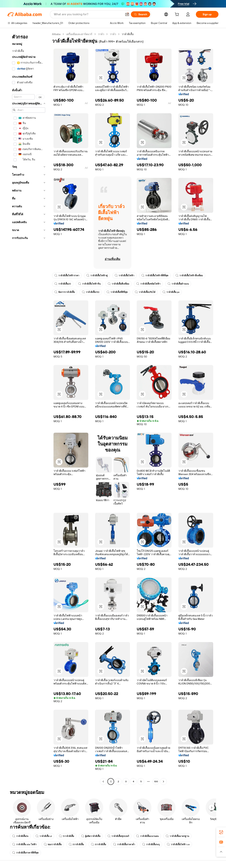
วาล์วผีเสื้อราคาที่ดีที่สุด (25, 853)
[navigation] (29, 408)
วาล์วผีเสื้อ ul (44, 836)
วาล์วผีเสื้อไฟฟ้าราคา (67, 276)
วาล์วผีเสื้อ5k (20, 836)
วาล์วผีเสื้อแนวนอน (147, 836)
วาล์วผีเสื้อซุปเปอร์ (118, 836)
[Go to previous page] (103, 782)
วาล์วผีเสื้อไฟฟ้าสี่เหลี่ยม (189, 276)
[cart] (178, 15)
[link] (221, 832)
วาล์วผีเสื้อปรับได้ (145, 292)
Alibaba (56, 34)
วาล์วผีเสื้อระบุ (151, 844)
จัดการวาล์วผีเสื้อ (65, 292)
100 (156, 782)
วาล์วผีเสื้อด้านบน (178, 284)
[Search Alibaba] (88, 14)
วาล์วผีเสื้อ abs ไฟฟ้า (24, 844)
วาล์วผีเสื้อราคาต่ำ (124, 844)
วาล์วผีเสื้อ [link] (128, 34)
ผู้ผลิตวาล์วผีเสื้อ (91, 836)
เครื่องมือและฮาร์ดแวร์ (79, 34)
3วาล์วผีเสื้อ (76, 844)
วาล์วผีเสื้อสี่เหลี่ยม (118, 284)
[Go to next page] (163, 782)
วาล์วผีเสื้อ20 (63, 284)
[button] (127, 14)
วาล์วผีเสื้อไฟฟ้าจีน (89, 284)
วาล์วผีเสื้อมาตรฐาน (177, 836)
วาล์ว (101, 34)
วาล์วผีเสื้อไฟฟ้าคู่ (97, 276)
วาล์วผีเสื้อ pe (171, 292)
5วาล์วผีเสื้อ (66, 836)
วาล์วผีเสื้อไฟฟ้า (124, 276)
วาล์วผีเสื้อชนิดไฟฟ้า (148, 284)
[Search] (140, 14)
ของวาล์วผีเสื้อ (53, 844)
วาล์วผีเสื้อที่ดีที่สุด (117, 292)
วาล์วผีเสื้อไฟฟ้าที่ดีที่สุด (155, 276)
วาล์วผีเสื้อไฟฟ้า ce (178, 844)
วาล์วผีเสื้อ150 (91, 292)
